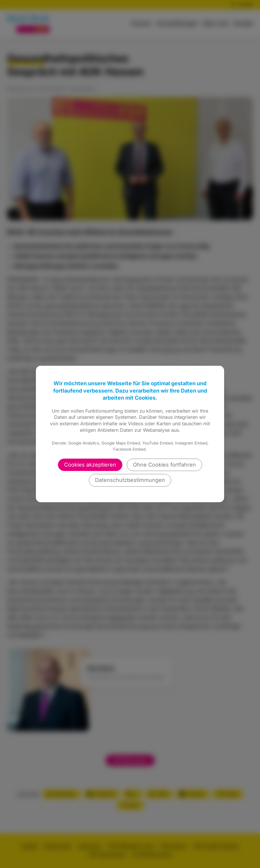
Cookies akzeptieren (90, 465)
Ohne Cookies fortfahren (164, 465)
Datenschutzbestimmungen (130, 480)
